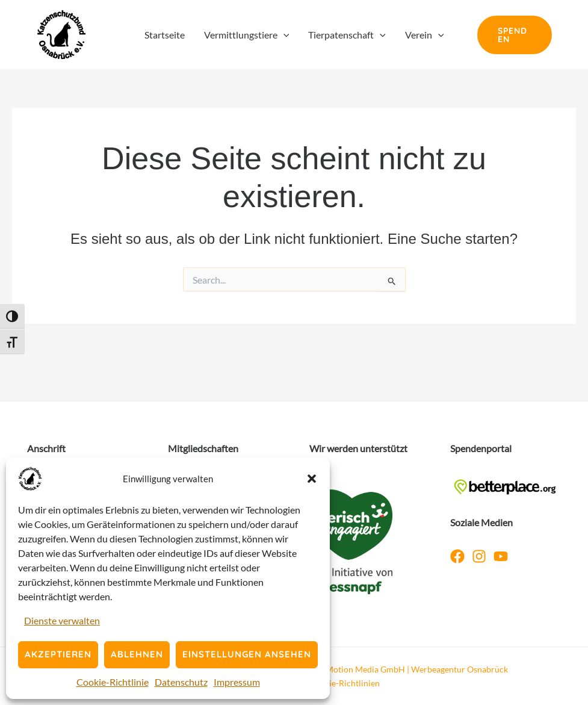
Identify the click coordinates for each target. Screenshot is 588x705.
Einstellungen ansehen (247, 654)
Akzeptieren (58, 654)
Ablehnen (137, 654)
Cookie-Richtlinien (345, 683)
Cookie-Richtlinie (113, 682)
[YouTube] (501, 556)
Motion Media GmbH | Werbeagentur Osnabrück (417, 669)
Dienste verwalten (62, 620)
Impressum (237, 682)
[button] (312, 479)
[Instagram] (479, 556)
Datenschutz (181, 682)
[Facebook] (457, 556)
